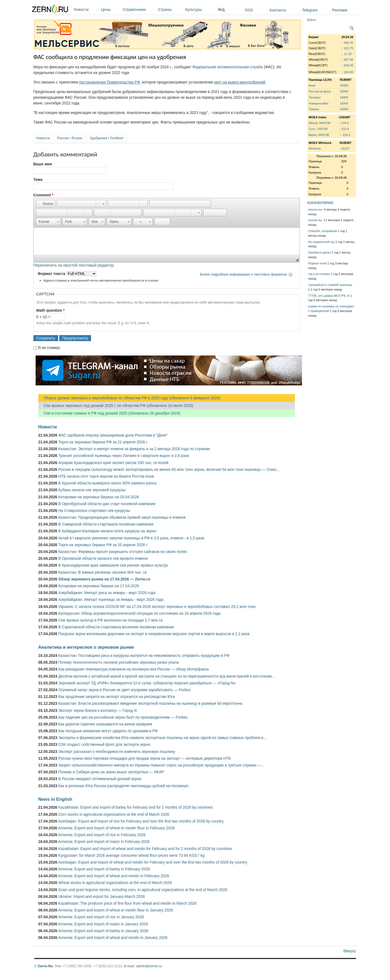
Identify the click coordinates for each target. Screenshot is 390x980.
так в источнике (319, 274)
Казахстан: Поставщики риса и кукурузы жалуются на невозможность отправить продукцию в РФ (144, 656)
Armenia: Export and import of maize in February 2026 (104, 842)
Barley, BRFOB (319, 135)
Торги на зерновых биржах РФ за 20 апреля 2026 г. (103, 545)
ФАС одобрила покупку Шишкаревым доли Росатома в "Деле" (113, 435)
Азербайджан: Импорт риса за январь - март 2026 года (107, 593)
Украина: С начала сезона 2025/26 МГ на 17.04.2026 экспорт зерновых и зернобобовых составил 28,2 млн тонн (157, 607)
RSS (249, 10)
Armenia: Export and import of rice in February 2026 (102, 835)
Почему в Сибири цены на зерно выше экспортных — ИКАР (111, 772)
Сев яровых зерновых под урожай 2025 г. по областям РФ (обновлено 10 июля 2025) (116, 406)
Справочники (139, 10)
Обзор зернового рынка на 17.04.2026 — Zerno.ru (104, 579)
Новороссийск (319, 103)
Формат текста (52, 274)
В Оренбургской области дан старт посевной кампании (107, 504)
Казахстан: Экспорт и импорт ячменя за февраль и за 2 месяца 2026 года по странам (134, 449)
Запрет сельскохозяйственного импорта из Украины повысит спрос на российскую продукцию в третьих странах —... (161, 765)
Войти (312, 20)
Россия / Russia (70, 138)
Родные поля (317, 263)
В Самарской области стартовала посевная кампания (106, 524)
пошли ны (316, 209)
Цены (111, 10)
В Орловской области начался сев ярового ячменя (103, 558)
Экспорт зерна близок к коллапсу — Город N (97, 710)
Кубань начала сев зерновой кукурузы (92, 490)
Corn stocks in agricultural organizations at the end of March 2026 (114, 814)
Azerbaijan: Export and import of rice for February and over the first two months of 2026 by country (141, 821)
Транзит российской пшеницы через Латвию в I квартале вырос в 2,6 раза (124, 456)
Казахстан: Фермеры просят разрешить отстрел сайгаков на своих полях (123, 552)
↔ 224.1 (345, 135)
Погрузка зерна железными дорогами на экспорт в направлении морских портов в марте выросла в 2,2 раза (154, 634)
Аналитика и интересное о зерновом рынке (86, 647)
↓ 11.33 (347, 54)
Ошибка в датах (319, 252)
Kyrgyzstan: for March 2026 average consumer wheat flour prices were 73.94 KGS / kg (131, 855)
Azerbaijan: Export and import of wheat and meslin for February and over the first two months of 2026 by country (153, 862)
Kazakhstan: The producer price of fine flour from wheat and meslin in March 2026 (127, 903)
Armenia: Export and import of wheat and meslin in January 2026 (113, 938)
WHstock (315, 149)
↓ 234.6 (344, 123)
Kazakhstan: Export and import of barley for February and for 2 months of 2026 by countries (135, 807)
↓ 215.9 (344, 129)
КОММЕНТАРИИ (320, 203)
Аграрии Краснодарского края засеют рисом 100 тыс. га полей (113, 463)
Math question (51, 310)
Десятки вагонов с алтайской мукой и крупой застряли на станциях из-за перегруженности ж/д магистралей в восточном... (166, 676)
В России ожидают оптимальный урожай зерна (100, 779)
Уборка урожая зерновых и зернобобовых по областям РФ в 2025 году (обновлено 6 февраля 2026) (129, 398)
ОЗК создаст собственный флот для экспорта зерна (104, 744)
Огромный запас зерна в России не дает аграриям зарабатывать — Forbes (124, 690)
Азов (312, 85)
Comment (43, 195)
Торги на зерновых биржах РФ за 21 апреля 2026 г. (103, 442)
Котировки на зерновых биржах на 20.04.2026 (99, 497)
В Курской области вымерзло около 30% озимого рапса (107, 483)
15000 (344, 85)
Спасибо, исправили (323, 231)
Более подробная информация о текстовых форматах (244, 274)
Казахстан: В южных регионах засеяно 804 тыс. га (102, 572)
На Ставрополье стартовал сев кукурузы (94, 511)
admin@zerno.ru (149, 966)
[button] (46, 204)
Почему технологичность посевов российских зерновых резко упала (118, 662)
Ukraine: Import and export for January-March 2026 (101, 896)
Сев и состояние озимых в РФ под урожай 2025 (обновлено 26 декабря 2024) (109, 413)
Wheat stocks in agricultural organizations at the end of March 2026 (115, 883)
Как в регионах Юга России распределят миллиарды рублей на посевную (123, 786)
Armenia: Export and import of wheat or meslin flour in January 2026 (116, 910)
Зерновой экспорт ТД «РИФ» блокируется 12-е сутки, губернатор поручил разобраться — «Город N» (147, 683)
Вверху (350, 951)
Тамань (314, 109)
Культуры (200, 10)
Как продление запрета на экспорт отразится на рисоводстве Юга (116, 697)
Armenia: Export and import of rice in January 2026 (101, 917)
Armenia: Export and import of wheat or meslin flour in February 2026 (116, 828)
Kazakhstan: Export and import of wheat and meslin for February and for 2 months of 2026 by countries (145, 849)
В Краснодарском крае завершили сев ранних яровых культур (113, 565)
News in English (55, 799)
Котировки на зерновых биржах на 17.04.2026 (99, 586)
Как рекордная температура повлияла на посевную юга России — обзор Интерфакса (133, 669)
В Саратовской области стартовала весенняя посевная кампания (116, 627)
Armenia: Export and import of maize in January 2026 (103, 924)
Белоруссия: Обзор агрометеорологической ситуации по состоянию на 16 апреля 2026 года (139, 613)
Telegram (310, 10)
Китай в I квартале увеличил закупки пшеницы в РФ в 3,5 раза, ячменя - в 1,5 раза (131, 538)
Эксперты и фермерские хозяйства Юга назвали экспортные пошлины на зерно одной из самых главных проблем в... (162, 738)
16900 (344, 103)
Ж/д (221, 10)
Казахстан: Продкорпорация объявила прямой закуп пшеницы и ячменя (122, 517)
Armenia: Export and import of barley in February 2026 (104, 869)
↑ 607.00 (347, 60)
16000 (344, 109)
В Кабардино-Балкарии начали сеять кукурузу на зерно (107, 531)
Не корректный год (321, 242)
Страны (170, 10)
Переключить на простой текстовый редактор (74, 265)
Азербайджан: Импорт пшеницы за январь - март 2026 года (111, 599)
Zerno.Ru (45, 966)
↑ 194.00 (347, 72)
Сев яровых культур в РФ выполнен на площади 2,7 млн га (110, 620)
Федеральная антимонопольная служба (227, 67)
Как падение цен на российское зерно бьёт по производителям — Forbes (123, 717)
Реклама (340, 10)
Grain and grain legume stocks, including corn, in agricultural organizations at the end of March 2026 (143, 890)
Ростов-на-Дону (320, 91)
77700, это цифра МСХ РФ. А (329, 296)
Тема (38, 180)
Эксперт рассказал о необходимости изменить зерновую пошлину (117, 752)
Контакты (278, 10)
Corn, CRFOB (318, 129)
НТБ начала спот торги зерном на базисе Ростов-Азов (106, 476)
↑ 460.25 (347, 43)
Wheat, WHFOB (320, 123)
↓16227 (345, 149)
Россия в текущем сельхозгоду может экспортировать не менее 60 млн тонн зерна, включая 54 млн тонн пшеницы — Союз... (169, 469)
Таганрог (315, 97)
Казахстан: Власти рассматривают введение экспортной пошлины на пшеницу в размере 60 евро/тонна (150, 703)
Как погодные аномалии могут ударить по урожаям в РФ (108, 731)
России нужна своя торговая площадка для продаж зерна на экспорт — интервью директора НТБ (144, 758)
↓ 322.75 (347, 48)
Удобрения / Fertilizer (107, 138)
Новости (86, 10)
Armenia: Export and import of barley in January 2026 (103, 931)
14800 (344, 97)
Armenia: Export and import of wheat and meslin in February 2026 (114, 876)
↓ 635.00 (347, 65)
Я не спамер (49, 348)
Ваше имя (43, 164)
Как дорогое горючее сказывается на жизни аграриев (105, 724)
